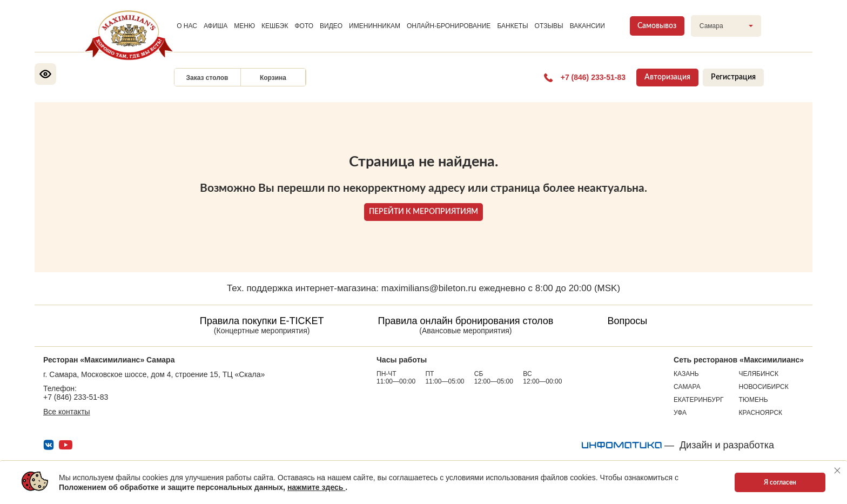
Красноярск (761, 413)
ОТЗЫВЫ (549, 26)
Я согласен (780, 482)
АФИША (216, 26)
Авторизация (667, 77)
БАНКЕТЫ (512, 26)
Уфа (680, 413)
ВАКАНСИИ (587, 26)
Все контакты (67, 412)
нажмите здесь (316, 487)
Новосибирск (764, 387)
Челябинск (759, 374)
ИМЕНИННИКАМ (375, 26)
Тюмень (754, 400)
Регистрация (733, 77)
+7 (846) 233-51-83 (76, 397)
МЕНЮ (244, 26)
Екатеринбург (698, 400)
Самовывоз (657, 26)
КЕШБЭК (275, 26)
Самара (687, 387)
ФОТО (304, 26)
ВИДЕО (331, 26)
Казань (686, 374)
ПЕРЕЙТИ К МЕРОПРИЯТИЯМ (423, 212)
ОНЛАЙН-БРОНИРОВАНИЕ (449, 26)
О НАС (187, 26)
